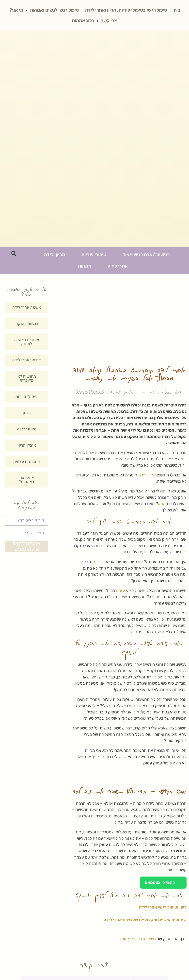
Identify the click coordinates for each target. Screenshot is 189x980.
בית (168, 10)
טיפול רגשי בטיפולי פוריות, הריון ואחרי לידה (116, 10)
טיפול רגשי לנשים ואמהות (43, 10)
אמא (162, 505)
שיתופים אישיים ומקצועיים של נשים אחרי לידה (145, 921)
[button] (14, 255)
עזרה (120, 592)
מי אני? (121, 22)
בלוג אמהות (72, 22)
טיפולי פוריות (94, 256)
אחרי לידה (118, 267)
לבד (96, 563)
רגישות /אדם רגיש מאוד (146, 256)
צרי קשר (99, 22)
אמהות (85, 267)
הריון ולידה (55, 256)
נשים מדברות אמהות (139, 940)
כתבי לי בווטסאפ (163, 884)
